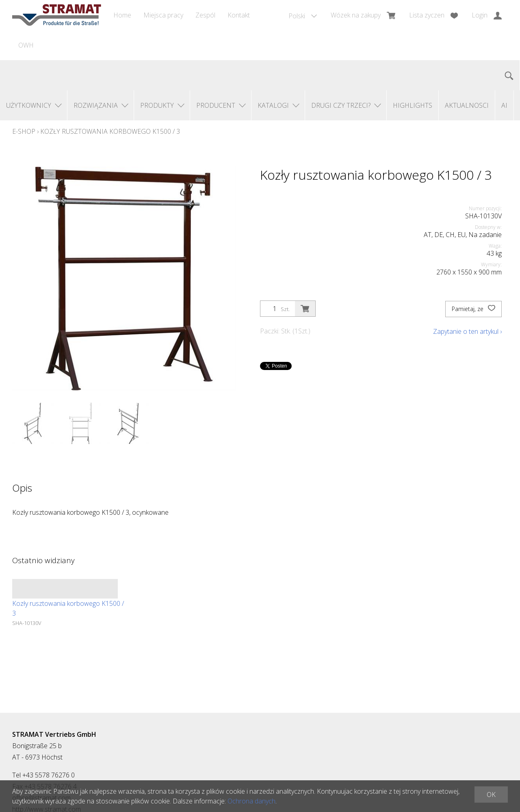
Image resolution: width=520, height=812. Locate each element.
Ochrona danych (251, 801)
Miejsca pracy (163, 15)
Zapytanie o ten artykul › (467, 331)
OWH (26, 45)
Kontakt (239, 15)
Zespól (205, 15)
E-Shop (24, 131)
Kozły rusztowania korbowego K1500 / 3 (110, 131)
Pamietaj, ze (473, 309)
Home (122, 15)
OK (491, 795)
